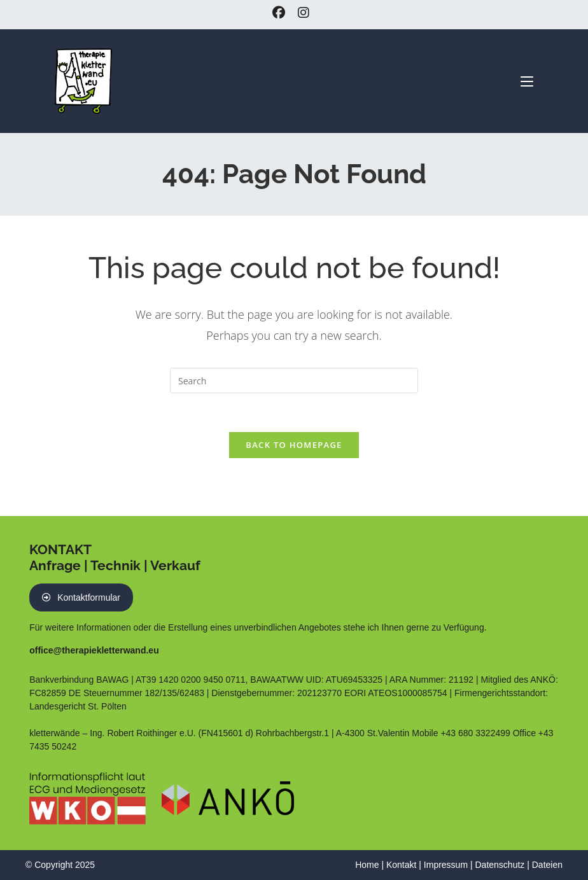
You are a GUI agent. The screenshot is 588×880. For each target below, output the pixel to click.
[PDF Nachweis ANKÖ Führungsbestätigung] (228, 797)
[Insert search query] (294, 381)
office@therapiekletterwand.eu (94, 650)
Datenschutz (500, 865)
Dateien (547, 865)
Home (367, 865)
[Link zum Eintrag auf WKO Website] (87, 797)
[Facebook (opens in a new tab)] (282, 13)
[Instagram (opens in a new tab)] (304, 13)
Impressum (446, 865)
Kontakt (401, 865)
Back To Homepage (294, 445)
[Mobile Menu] (527, 80)
